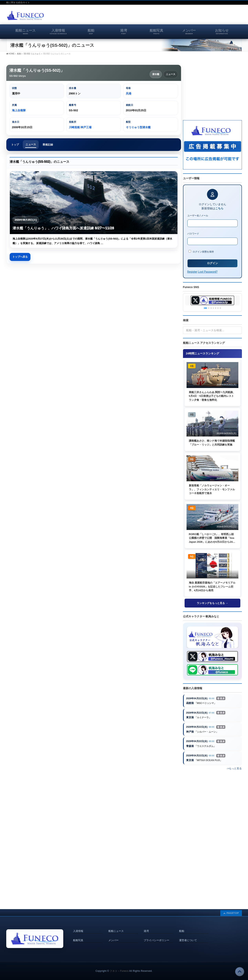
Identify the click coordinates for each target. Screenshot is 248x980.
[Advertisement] (196, 16)
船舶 (182, 927)
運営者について (188, 936)
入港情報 (78, 927)
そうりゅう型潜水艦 (138, 127)
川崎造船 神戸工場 (80, 127)
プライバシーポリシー (156, 936)
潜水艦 (156, 74)
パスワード (193, 234)
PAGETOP (233, 909)
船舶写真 (78, 936)
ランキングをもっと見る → (212, 603)
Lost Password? (208, 272)
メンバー (113, 936)
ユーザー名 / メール (198, 216)
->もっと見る (234, 770)
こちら (219, 208)
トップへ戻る (20, 257)
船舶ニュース (116, 927)
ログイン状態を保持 (201, 252)
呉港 (129, 93)
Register (192, 272)
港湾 (146, 927)
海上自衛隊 (19, 110)
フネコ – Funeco (119, 967)
